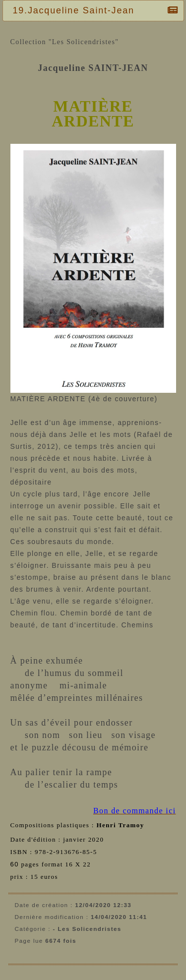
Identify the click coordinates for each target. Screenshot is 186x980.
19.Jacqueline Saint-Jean (76, 10)
